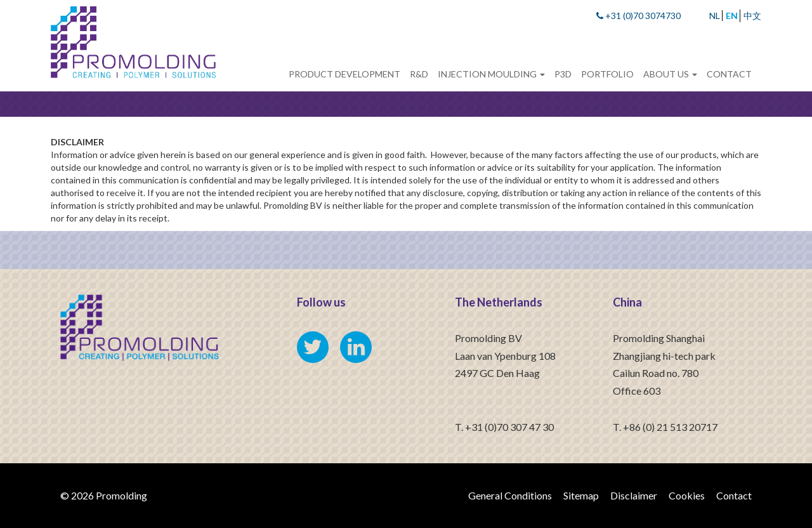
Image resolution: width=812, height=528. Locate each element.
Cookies (687, 495)
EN (732, 16)
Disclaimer (634, 495)
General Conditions (510, 495)
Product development (344, 74)
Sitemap (581, 495)
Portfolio (607, 74)
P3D (563, 74)
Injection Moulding (491, 74)
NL (715, 16)
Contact (729, 74)
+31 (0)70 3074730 (638, 16)
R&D (419, 74)
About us (670, 74)
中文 (752, 16)
